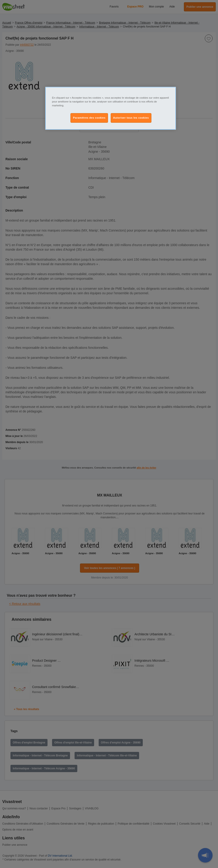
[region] (111, 108)
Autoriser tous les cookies (131, 118)
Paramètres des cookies (89, 118)
